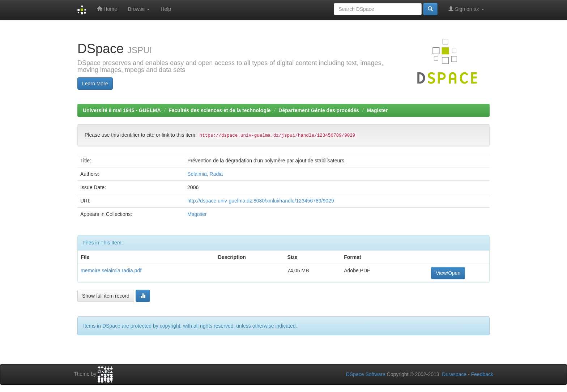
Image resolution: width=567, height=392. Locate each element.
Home (107, 9)
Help (166, 9)
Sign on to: (466, 9)
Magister (378, 110)
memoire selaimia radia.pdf (111, 270)
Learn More (95, 84)
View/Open (448, 273)
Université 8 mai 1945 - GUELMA (122, 110)
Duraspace (454, 374)
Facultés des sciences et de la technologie (219, 110)
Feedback (482, 374)
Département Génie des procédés (319, 110)
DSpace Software (366, 374)
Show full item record (106, 296)
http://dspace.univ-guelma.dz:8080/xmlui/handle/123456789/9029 (261, 201)
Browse (139, 9)
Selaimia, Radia (205, 174)
